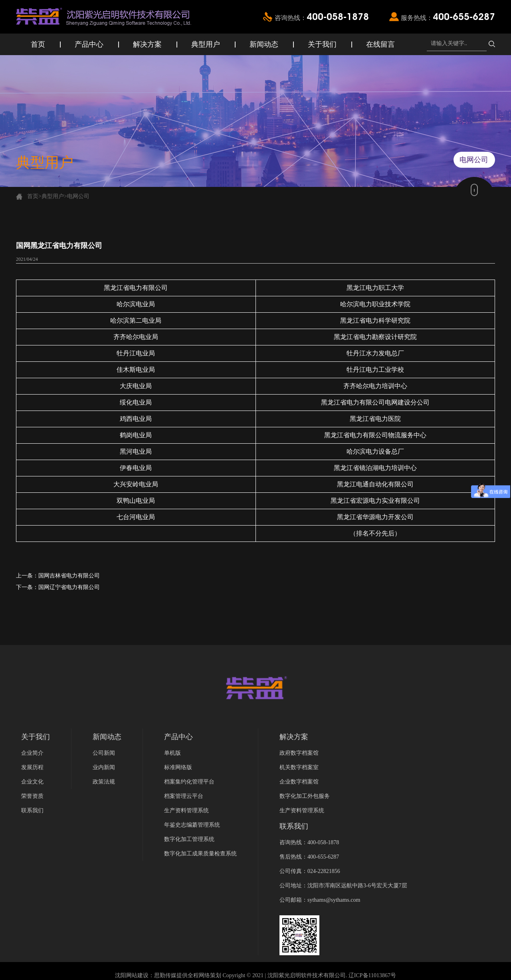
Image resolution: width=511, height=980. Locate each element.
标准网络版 (178, 767)
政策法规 (104, 782)
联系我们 (32, 810)
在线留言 (380, 44)
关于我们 (322, 44)
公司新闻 (104, 753)
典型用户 (206, 44)
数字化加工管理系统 (189, 839)
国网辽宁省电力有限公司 (69, 587)
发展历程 (32, 767)
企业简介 (32, 753)
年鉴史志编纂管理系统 (192, 825)
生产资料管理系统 (186, 810)
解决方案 (147, 44)
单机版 (172, 753)
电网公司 (78, 196)
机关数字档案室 (299, 767)
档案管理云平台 (184, 796)
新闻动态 (264, 44)
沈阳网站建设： (135, 975)
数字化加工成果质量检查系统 (200, 854)
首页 (38, 44)
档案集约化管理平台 (189, 782)
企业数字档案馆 (299, 782)
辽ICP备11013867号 (372, 975)
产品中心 (89, 44)
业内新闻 (104, 767)
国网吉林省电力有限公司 (69, 576)
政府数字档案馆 (299, 753)
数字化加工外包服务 (305, 796)
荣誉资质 (32, 796)
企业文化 (32, 782)
